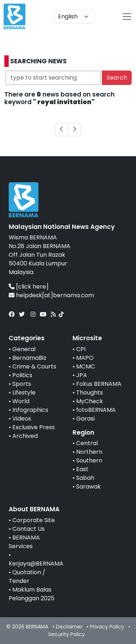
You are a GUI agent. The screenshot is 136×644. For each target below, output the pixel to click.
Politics (22, 375)
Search (117, 78)
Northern (89, 452)
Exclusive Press (34, 427)
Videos (22, 419)
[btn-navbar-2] (127, 17)
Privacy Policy (107, 627)
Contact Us (28, 529)
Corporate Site (34, 520)
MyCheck (90, 401)
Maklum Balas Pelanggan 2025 (32, 594)
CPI (81, 349)
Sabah (85, 478)
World (21, 401)
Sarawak (88, 487)
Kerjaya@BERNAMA (36, 564)
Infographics (30, 410)
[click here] (32, 287)
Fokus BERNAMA (99, 384)
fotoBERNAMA (96, 410)
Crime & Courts (34, 366)
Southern (89, 460)
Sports (22, 384)
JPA (82, 375)
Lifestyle (24, 393)
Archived (25, 436)
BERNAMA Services (24, 542)
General (24, 349)
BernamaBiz (29, 358)
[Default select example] (74, 17)
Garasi (85, 419)
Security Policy (67, 634)
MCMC (86, 366)
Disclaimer (69, 627)
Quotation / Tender (27, 577)
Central (87, 443)
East (82, 469)
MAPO (85, 358)
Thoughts (90, 393)
